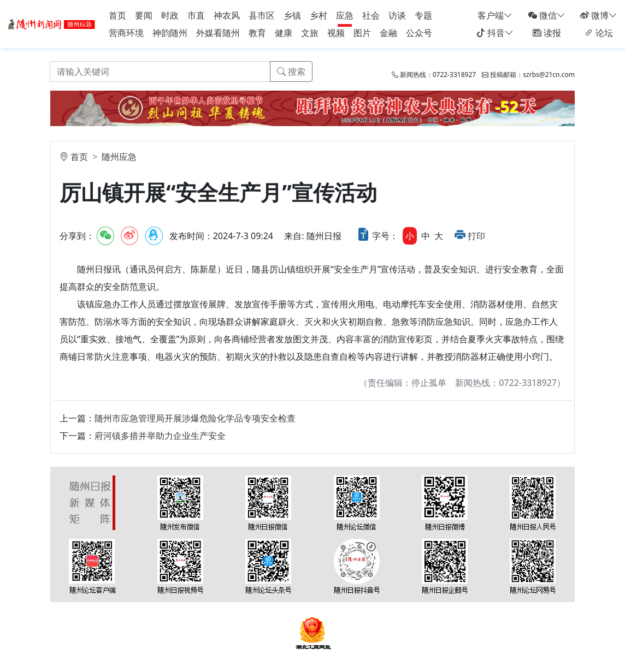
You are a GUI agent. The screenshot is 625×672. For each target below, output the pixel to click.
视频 (336, 33)
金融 (388, 33)
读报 (547, 33)
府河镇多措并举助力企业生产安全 (160, 436)
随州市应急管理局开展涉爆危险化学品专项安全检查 (195, 418)
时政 (170, 15)
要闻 (144, 15)
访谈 (397, 15)
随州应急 (119, 157)
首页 (117, 15)
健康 (284, 33)
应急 (345, 15)
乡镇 (292, 15)
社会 (371, 15)
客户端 (495, 15)
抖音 (495, 33)
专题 (423, 15)
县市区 (262, 15)
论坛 (599, 33)
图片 (362, 33)
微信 (547, 15)
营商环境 (126, 33)
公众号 (419, 33)
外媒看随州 (218, 33)
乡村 (319, 15)
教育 (257, 33)
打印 (476, 236)
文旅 (310, 33)
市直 (196, 15)
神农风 (227, 15)
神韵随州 (170, 33)
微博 (599, 15)
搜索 (291, 72)
